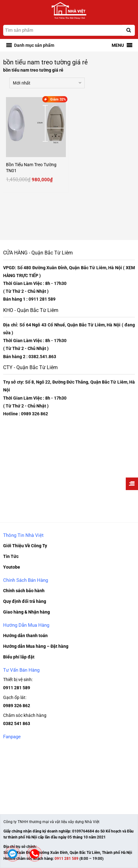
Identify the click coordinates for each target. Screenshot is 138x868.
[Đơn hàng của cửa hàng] (47, 83)
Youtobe (12, 567)
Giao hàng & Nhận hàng (27, 612)
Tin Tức (11, 556)
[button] (34, 45)
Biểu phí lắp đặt (19, 657)
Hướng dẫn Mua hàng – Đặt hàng (36, 646)
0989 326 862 (17, 706)
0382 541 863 (17, 723)
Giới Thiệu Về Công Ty (25, 546)
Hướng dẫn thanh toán (25, 636)
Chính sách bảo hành (24, 591)
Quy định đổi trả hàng (25, 601)
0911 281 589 (17, 688)
